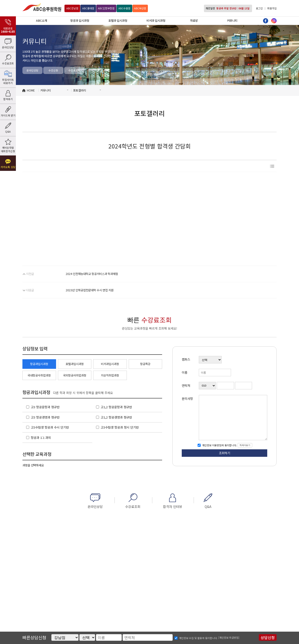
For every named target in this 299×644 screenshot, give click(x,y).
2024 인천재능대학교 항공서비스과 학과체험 (92, 274)
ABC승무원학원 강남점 (42, 7)
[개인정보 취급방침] (229, 637)
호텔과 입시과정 (118, 21)
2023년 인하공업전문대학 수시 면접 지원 (90, 290)
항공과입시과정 (39, 364)
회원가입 (272, 8)
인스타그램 (274, 21)
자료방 (194, 21)
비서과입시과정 (110, 364)
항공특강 (145, 364)
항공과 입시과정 (80, 21)
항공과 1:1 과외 (41, 438)
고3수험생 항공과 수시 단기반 (50, 427)
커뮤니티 (232, 21)
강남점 (72, 8)
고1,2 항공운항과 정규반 (116, 407)
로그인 (259, 8)
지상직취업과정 (110, 375)
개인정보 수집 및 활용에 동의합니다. (198, 638)
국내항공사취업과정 (39, 375)
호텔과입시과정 (75, 364)
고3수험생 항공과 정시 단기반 (120, 427)
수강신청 (53, 70)
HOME (31, 90)
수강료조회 (74, 70)
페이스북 (266, 21)
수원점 (124, 8)
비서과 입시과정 (156, 21)
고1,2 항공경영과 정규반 (116, 417)
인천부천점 (106, 8)
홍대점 (88, 8)
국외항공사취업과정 (75, 375)
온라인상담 (32, 70)
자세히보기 (245, 445)
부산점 (140, 8)
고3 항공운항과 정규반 (45, 407)
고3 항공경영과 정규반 (45, 417)
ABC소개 (41, 21)
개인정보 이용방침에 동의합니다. (219, 445)
